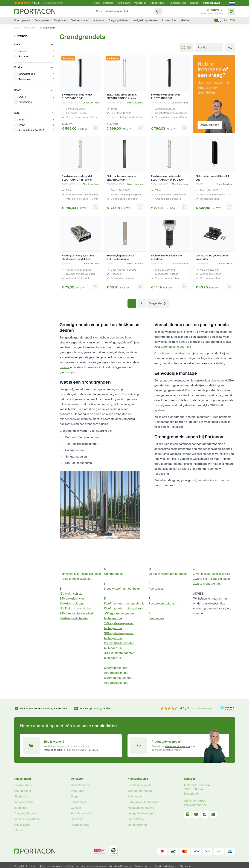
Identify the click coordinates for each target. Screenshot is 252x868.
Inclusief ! (95, 708)
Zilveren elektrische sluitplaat (212, 574)
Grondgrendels (114, 574)
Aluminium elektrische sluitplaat (80, 574)
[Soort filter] (34, 89)
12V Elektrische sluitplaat (76, 608)
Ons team (77, 819)
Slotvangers (157, 618)
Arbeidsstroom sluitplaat (76, 579)
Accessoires (169, 20)
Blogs (96, 3)
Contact (195, 3)
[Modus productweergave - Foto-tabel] (183, 48)
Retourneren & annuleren (143, 802)
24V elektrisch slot (72, 599)
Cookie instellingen (165, 866)
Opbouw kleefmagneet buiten (168, 574)
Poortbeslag (30, 28)
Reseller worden (81, 813)
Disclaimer (186, 866)
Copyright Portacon (25, 866)
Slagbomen (60, 20)
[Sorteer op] (209, 48)
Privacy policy (143, 866)
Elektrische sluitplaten (74, 618)
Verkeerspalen (80, 20)
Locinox (65, 367)
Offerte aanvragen (139, 785)
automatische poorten (175, 347)
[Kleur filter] (34, 112)
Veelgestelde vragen (141, 813)
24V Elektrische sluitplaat (76, 613)
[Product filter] (34, 66)
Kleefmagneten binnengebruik (124, 604)
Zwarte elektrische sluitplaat (212, 579)
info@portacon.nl (54, 750)
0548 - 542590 (89, 750)
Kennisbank (124, 3)
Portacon (77, 779)
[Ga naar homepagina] (35, 11)
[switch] (218, 20)
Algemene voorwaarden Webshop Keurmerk (106, 866)
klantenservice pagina (177, 746)
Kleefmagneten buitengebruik (124, 608)
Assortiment (23, 779)
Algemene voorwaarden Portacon (59, 866)
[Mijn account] (212, 11)
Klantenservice (178, 3)
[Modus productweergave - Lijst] (189, 48)
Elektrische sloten (71, 604)
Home (17, 28)
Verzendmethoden (140, 791)
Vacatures (140, 3)
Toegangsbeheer (118, 20)
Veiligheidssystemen (145, 20)
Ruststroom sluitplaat (163, 604)
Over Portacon (80, 785)
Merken (185, 20)
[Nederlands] (232, 3)
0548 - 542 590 (211, 125)
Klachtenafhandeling (141, 808)
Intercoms (99, 20)
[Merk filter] (34, 44)
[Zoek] (158, 11)
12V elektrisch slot (71, 594)
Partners (108, 3)
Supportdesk (158, 3)
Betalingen (135, 796)
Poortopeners (22, 20)
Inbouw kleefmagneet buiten (123, 589)
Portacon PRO (80, 825)
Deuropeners (42, 20)
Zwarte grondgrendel (207, 584)
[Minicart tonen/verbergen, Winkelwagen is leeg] (231, 11)
